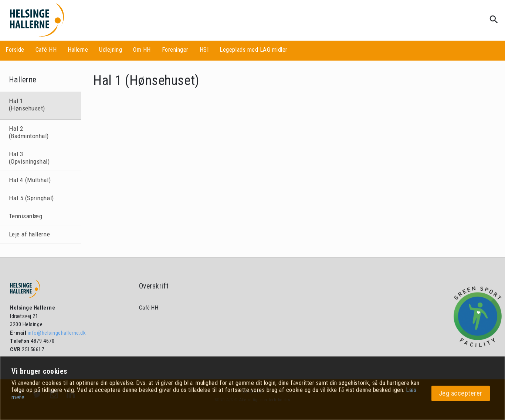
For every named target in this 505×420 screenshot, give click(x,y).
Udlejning (111, 50)
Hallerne (78, 50)
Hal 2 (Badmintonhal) (29, 132)
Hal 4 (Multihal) (30, 180)
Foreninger (175, 50)
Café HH (46, 50)
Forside (15, 50)
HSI (204, 50)
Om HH (142, 50)
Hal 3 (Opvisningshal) (29, 158)
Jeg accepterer (461, 393)
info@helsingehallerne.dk (56, 333)
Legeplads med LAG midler (253, 50)
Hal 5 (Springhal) (31, 198)
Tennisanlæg (26, 216)
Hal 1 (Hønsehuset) (27, 105)
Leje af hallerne (29, 234)
